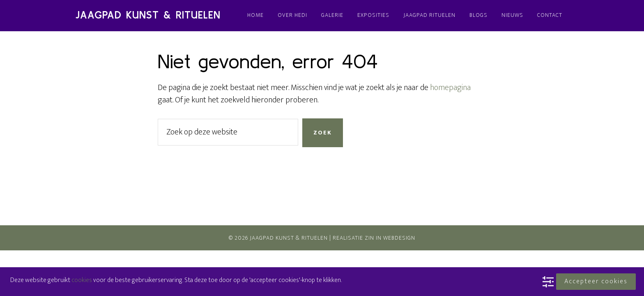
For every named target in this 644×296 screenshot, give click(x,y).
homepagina (450, 88)
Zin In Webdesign (390, 238)
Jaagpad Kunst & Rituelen (148, 15)
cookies (82, 280)
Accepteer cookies (596, 281)
